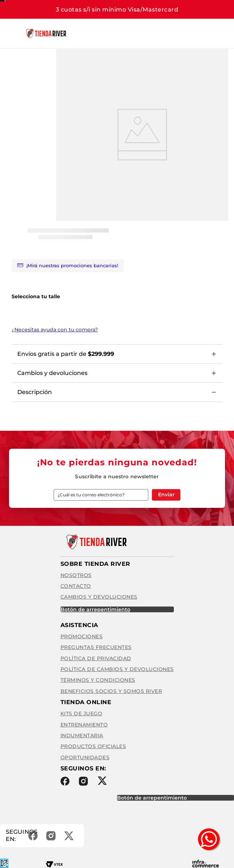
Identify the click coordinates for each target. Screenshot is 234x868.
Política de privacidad (96, 658)
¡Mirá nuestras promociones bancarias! (68, 266)
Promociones (82, 636)
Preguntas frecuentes (96, 647)
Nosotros (76, 575)
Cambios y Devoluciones (99, 597)
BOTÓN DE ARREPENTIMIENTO (95, 609)
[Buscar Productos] (165, 33)
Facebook (65, 781)
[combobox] (133, 33)
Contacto (76, 586)
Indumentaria (82, 735)
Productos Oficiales (93, 746)
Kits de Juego (82, 713)
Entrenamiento (84, 725)
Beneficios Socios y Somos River (111, 691)
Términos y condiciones (98, 680)
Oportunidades (85, 757)
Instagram (83, 781)
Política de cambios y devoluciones (117, 669)
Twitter (102, 781)
